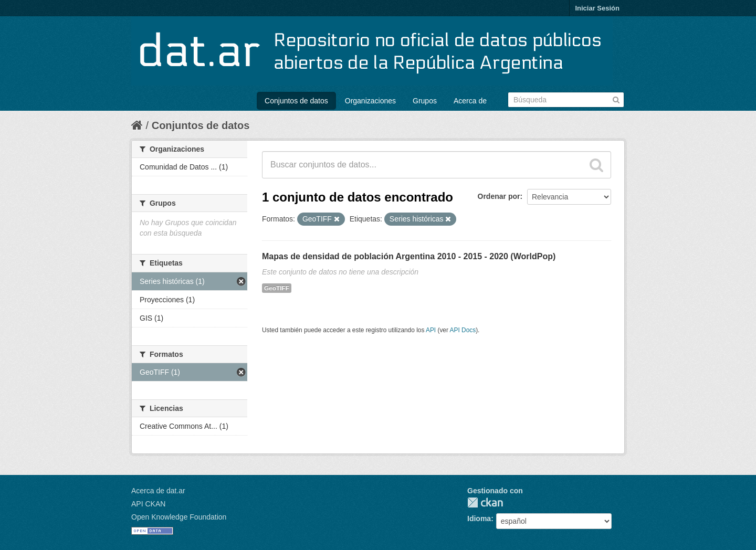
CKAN (485, 503)
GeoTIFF (277, 288)
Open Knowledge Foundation (179, 517)
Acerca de (470, 101)
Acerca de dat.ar (158, 491)
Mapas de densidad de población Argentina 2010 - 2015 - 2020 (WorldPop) (409, 256)
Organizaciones (370, 101)
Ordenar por (499, 196)
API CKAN (148, 504)
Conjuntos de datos (296, 101)
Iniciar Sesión (597, 8)
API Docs (463, 330)
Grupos (425, 101)
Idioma (479, 519)
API (431, 330)
